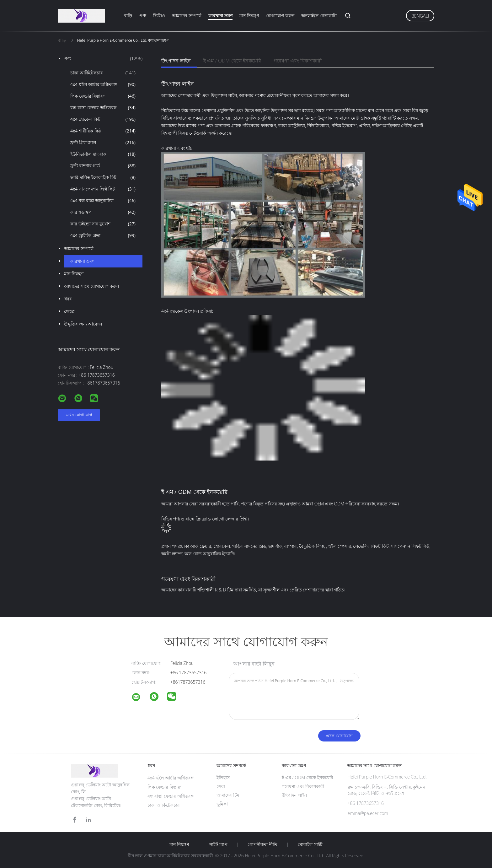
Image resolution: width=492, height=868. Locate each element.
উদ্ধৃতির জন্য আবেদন (83, 324)
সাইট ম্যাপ (218, 844)
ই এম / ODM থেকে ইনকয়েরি (232, 61)
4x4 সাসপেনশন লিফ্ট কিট (103, 189)
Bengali (420, 16)
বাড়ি (128, 16)
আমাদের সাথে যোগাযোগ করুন (91, 286)
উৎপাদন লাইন (176, 61)
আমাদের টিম (228, 795)
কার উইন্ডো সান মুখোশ (103, 224)
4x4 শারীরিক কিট (103, 131)
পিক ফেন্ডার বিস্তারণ (103, 96)
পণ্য (143, 16)
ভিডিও (159, 16)
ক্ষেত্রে (69, 311)
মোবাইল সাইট (310, 844)
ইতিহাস (223, 777)
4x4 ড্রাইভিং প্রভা (103, 235)
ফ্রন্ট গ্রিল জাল (103, 143)
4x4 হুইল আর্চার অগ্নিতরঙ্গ (103, 84)
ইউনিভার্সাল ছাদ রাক (103, 154)
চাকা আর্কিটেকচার (103, 73)
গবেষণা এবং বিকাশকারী (298, 61)
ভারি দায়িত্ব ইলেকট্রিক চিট (103, 177)
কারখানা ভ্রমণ (220, 16)
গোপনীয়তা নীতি (262, 844)
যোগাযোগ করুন (280, 16)
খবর (68, 299)
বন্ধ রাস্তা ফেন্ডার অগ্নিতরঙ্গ (103, 108)
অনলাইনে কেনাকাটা (319, 16)
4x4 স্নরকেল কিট (103, 119)
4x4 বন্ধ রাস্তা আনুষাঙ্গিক (103, 201)
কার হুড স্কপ (103, 212)
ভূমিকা (222, 804)
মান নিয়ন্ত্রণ (249, 16)
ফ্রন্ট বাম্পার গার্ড (103, 166)
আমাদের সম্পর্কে (187, 16)
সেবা (221, 786)
